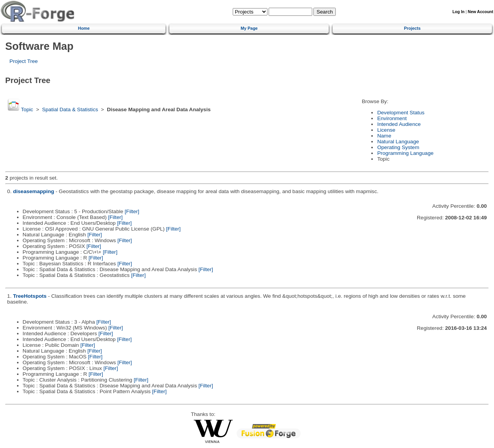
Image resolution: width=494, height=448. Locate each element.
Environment (392, 118)
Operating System (398, 147)
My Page (249, 28)
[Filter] (132, 211)
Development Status (401, 113)
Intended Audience (399, 124)
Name (384, 136)
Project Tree (24, 61)
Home (84, 28)
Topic (27, 109)
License (386, 130)
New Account (480, 12)
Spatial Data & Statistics (70, 109)
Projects (412, 28)
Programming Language (405, 153)
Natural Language (398, 142)
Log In (458, 12)
